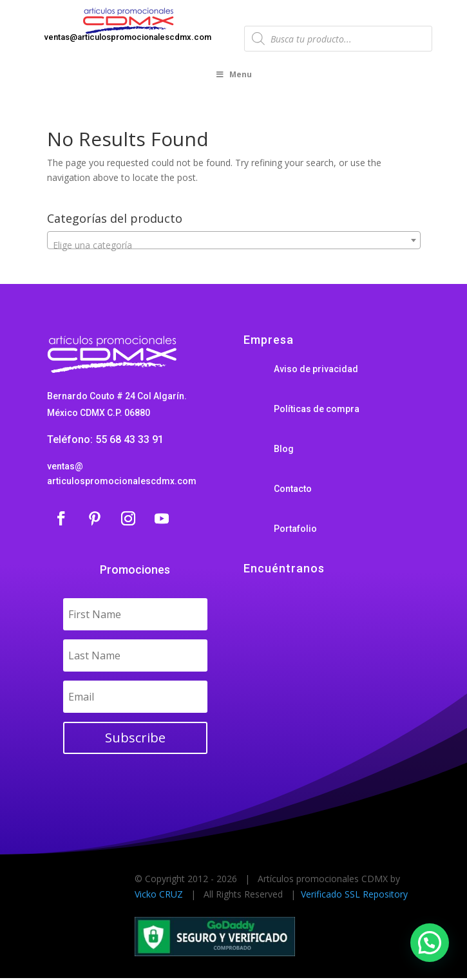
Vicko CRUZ (159, 894)
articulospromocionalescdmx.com (122, 481)
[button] (430, 943)
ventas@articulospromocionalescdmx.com (128, 37)
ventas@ (65, 466)
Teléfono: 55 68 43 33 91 (105, 439)
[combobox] (234, 240)
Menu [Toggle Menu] (234, 74)
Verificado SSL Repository (354, 894)
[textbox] (234, 245)
